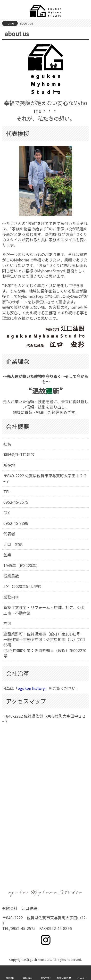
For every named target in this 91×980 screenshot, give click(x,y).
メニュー (82, 978)
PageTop (9, 978)
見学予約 (46, 978)
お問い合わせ (64, 978)
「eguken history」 (31, 688)
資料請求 (27, 978)
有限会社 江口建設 (46, 11)
